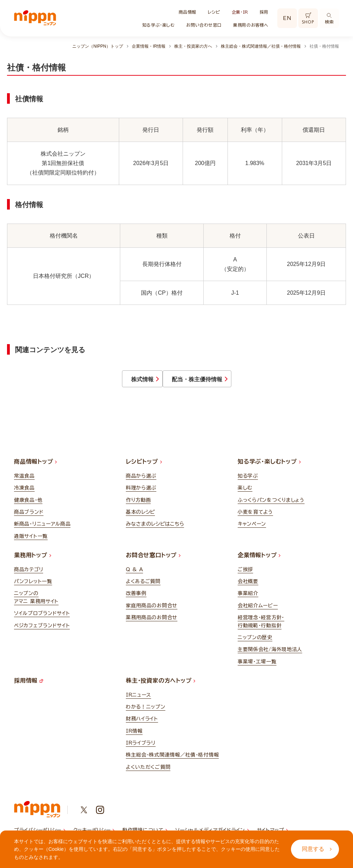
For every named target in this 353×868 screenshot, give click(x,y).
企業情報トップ (259, 560)
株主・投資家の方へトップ (161, 685)
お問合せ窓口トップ (153, 560)
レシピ (214, 12)
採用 (264, 12)
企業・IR (240, 12)
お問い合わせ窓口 (204, 25)
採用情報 (29, 685)
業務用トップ (33, 560)
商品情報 (188, 12)
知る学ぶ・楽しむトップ (269, 466)
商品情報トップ (35, 466)
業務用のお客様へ (251, 25)
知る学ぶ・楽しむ (159, 25)
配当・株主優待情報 (235, 382)
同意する (317, 849)
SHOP (308, 19)
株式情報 (115, 382)
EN (287, 18)
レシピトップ (144, 466)
